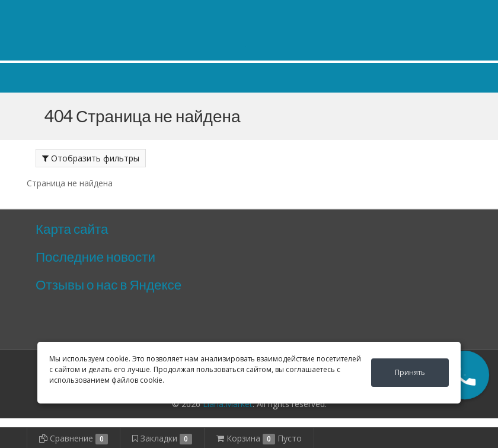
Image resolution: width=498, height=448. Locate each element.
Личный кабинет (390, 11)
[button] (465, 375)
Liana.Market (228, 404)
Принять (410, 372)
